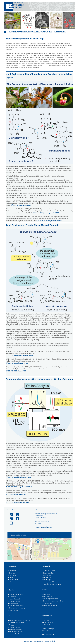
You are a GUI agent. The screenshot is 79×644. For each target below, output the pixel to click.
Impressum (28, 641)
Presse (11, 625)
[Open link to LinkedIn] (10, 519)
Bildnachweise (47, 623)
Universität (12, 571)
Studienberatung (14, 601)
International (13, 582)
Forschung (12, 575)
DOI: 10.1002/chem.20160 (17, 371)
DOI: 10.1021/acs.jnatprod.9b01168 (50, 221)
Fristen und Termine (49, 571)
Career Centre (13, 610)
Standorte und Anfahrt (16, 623)
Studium (11, 573)
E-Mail (39, 523)
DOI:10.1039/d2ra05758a (22, 205)
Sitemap (45, 620)
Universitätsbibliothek (16, 595)
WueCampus (47, 597)
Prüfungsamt (13, 604)
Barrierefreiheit (50, 641)
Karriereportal (47, 578)
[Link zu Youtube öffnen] (10, 523)
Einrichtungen (13, 580)
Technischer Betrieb (15, 632)
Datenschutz (38, 641)
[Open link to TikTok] (16, 515)
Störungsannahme (15, 630)
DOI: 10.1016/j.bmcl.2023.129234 (19, 477)
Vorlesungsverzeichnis (50, 599)
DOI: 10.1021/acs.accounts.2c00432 (20, 355)
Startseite (12, 566)
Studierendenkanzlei (15, 606)
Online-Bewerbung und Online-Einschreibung (53, 602)
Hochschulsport (14, 599)
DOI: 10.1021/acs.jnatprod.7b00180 (20, 487)
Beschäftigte (47, 580)
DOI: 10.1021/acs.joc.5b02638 (18, 503)
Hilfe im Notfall (14, 634)
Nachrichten (47, 575)
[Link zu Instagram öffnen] (10, 515)
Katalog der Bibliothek (50, 606)
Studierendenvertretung (16, 608)
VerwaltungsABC (48, 582)
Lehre (10, 578)
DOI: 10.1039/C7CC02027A (17, 495)
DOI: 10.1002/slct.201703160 (18, 363)
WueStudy (46, 594)
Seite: (44, 634)
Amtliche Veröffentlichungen (52, 584)
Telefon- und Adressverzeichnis (19, 621)
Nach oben (46, 625)
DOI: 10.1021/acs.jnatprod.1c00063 (47, 213)
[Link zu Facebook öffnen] (16, 519)
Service (11, 590)
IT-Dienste (12, 597)
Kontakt (38, 510)
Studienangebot (48, 573)
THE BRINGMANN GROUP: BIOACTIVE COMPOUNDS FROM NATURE (36, 32)
